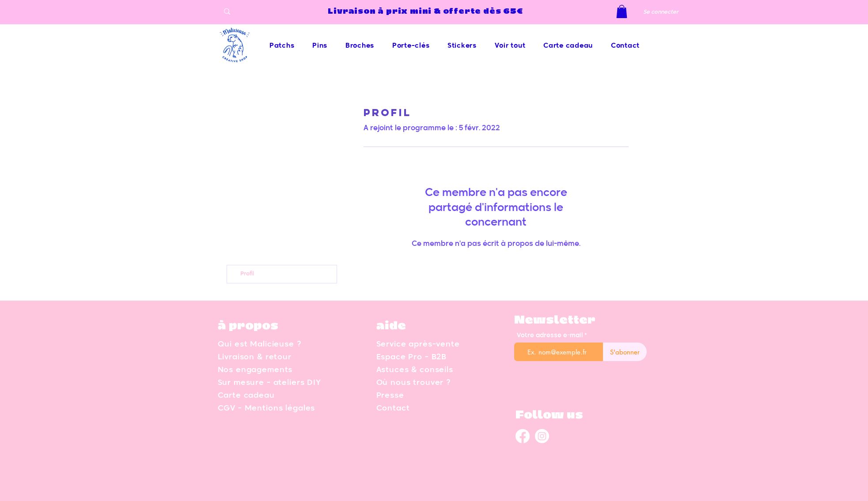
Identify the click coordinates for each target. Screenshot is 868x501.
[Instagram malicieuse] (542, 436)
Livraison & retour (255, 357)
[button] (622, 11)
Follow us (549, 415)
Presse (390, 396)
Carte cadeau (246, 396)
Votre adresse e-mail (550, 335)
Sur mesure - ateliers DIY (269, 383)
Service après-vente (418, 345)
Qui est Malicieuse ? (260, 345)
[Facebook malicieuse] (523, 436)
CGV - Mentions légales (267, 409)
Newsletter (555, 320)
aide (391, 326)
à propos (248, 326)
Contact (393, 409)
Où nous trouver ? (413, 383)
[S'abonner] (625, 352)
